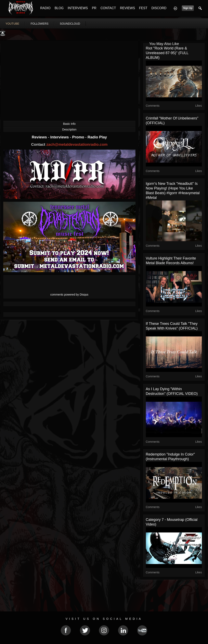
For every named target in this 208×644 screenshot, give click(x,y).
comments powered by (69, 295)
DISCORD (159, 8)
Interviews (60, 137)
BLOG (59, 8)
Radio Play (97, 137)
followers (40, 24)
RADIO (45, 8)
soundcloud (70, 24)
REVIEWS (128, 8)
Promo (79, 137)
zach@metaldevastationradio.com (77, 144)
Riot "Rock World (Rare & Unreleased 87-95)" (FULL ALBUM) (167, 53)
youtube (12, 24)
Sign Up (188, 8)
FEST (143, 8)
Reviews (40, 137)
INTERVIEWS (78, 8)
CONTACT (108, 8)
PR (94, 8)
